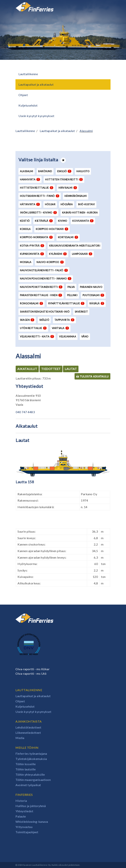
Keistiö (25, 221)
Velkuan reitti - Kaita (37, 337)
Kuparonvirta (32, 254)
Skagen (27, 320)
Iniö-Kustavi (86, 204)
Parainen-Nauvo (91, 287)
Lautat (71, 369)
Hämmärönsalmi (76, 196)
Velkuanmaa (68, 337)
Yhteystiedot (24, 811)
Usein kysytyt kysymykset (36, 116)
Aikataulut (27, 369)
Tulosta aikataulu (92, 376)
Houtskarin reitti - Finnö (40, 196)
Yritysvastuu (24, 827)
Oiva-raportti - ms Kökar (33, 669)
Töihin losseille (26, 764)
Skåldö (44, 320)
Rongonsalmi (31, 303)
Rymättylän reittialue (66, 303)
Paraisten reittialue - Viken (41, 295)
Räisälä (97, 303)
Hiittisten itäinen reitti (64, 179)
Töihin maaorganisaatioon (33, 780)
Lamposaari (82, 254)
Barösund (45, 171)
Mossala (26, 262)
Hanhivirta (30, 179)
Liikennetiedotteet (28, 733)
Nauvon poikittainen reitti (41, 287)
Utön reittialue (33, 328)
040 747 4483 (25, 412)
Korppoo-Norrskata (36, 237)
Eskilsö (64, 171)
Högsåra (67, 204)
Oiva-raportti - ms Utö (31, 673)
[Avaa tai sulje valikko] (105, 7)
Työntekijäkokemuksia (31, 759)
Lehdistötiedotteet (28, 727)
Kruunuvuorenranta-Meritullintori (75, 246)
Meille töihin (27, 748)
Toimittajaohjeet (27, 832)
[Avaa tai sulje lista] (63, 160)
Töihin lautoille (26, 769)
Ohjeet (23, 95)
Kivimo (63, 221)
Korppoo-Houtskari (52, 229)
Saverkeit (81, 312)
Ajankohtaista (29, 721)
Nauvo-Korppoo (50, 262)
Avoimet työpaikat (28, 785)
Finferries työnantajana (31, 753)
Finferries (24, 795)
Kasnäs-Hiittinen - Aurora (80, 213)
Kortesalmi (68, 237)
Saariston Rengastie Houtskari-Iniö (45, 312)
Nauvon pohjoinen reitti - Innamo (46, 279)
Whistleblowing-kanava (32, 822)
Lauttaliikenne (28, 74)
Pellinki (72, 295)
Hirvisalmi (68, 188)
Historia (21, 801)
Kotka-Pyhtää (32, 246)
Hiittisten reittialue (37, 188)
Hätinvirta (30, 204)
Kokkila (25, 229)
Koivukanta (83, 221)
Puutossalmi (93, 295)
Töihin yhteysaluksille (30, 774)
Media (20, 738)
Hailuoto (83, 171)
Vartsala (60, 328)
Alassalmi (86, 131)
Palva (71, 287)
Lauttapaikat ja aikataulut (36, 84)
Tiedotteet (51, 369)
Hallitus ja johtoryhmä (31, 806)
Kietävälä (44, 221)
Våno (85, 337)
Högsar (50, 204)
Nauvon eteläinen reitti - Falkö (44, 270)
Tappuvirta (64, 320)
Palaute (21, 816)
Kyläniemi (58, 254)
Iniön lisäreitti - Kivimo (38, 213)
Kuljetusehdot (28, 105)
